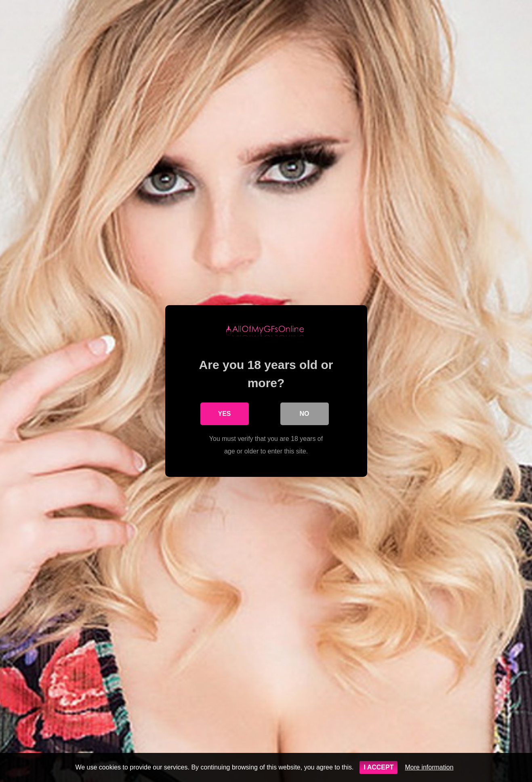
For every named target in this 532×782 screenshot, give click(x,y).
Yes (224, 414)
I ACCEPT (378, 767)
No (305, 414)
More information (429, 767)
